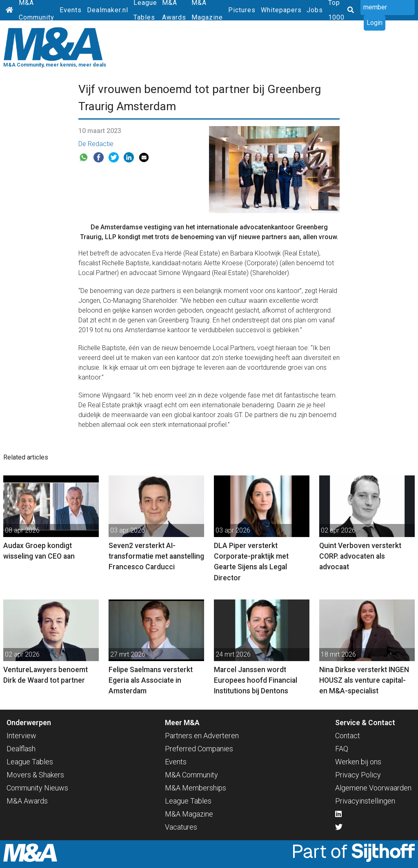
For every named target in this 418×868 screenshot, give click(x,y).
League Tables (30, 762)
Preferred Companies (199, 749)
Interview (21, 736)
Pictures (242, 10)
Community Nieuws (37, 788)
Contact (348, 736)
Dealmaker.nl (108, 10)
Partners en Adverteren (202, 736)
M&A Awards (27, 801)
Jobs (315, 10)
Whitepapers (281, 10)
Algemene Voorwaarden (373, 788)
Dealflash (21, 749)
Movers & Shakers (35, 775)
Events (71, 10)
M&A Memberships (196, 788)
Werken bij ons (358, 762)
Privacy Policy (358, 775)
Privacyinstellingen (365, 801)
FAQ (342, 749)
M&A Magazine (189, 814)
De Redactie (96, 144)
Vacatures (181, 827)
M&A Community (191, 775)
